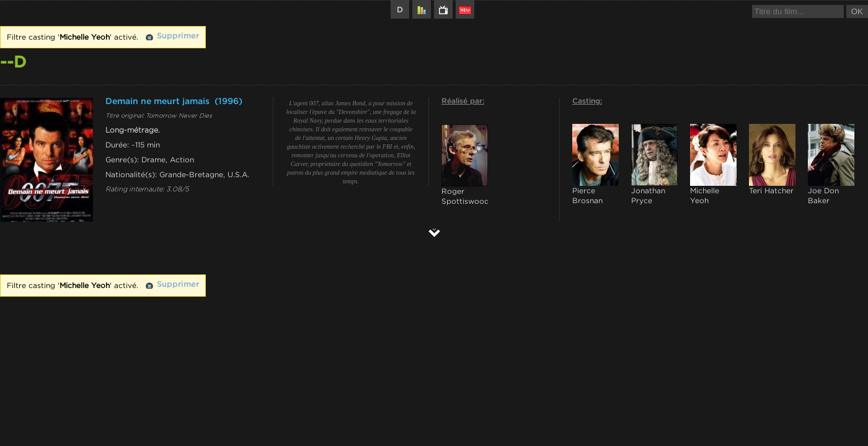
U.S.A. (238, 175)
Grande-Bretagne (191, 175)
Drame (153, 160)
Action (182, 160)
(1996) (228, 102)
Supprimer (178, 36)
